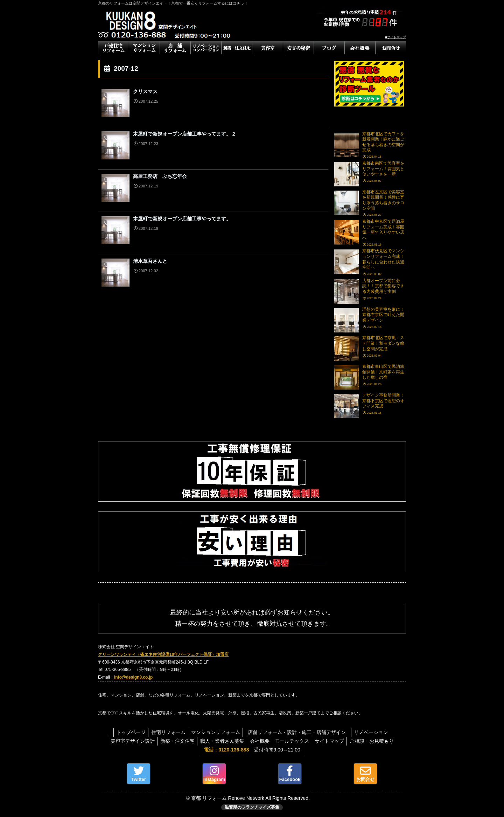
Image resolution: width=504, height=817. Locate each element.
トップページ (127, 732)
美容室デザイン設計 (127, 741)
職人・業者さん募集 (220, 741)
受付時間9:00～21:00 (252, 750)
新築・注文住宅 (174, 741)
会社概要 (260, 741)
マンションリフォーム (216, 732)
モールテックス (294, 741)
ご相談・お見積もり (377, 741)
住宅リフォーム (167, 732)
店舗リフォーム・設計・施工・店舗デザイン (301, 732)
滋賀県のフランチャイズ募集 (252, 807)
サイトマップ (333, 741)
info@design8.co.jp (133, 677)
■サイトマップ (396, 37)
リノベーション (375, 732)
